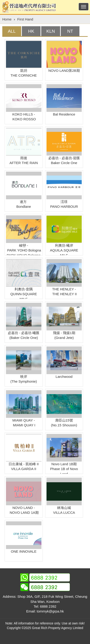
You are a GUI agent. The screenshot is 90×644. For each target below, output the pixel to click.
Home (7, 19)
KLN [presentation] (51, 31)
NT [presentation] (70, 31)
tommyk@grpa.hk (50, 611)
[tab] (12, 31)
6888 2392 (48, 606)
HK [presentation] (31, 31)
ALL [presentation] (12, 31)
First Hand (25, 19)
